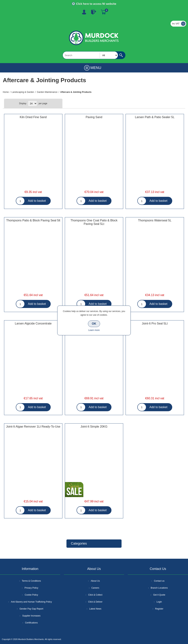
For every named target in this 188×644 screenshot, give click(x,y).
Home (6, 92)
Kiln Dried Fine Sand (33, 117)
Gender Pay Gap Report (31, 609)
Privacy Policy (31, 588)
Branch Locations (159, 588)
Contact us (159, 581)
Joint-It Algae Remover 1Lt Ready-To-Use (33, 427)
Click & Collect (95, 595)
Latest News (95, 609)
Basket (104, 12)
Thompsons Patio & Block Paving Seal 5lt (33, 220)
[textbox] (90, 55)
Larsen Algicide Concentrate (33, 323)
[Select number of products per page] (32, 103)
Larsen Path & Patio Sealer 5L (155, 117)
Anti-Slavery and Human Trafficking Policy (31, 602)
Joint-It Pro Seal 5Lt (155, 323)
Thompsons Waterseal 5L (155, 220)
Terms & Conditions (31, 581)
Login (159, 602)
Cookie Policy (31, 595)
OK (94, 324)
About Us (95, 581)
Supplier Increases (31, 616)
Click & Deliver (95, 602)
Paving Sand (94, 117)
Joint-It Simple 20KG (94, 427)
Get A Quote (159, 595)
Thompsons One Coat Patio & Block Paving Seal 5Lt (94, 222)
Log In (94, 12)
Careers (95, 588)
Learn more (94, 330)
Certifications (31, 623)
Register (84, 12)
